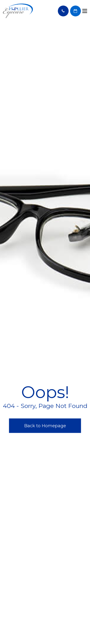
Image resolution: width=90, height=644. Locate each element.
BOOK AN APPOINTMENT (75, 11)
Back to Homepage (45, 426)
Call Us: (63, 11)
